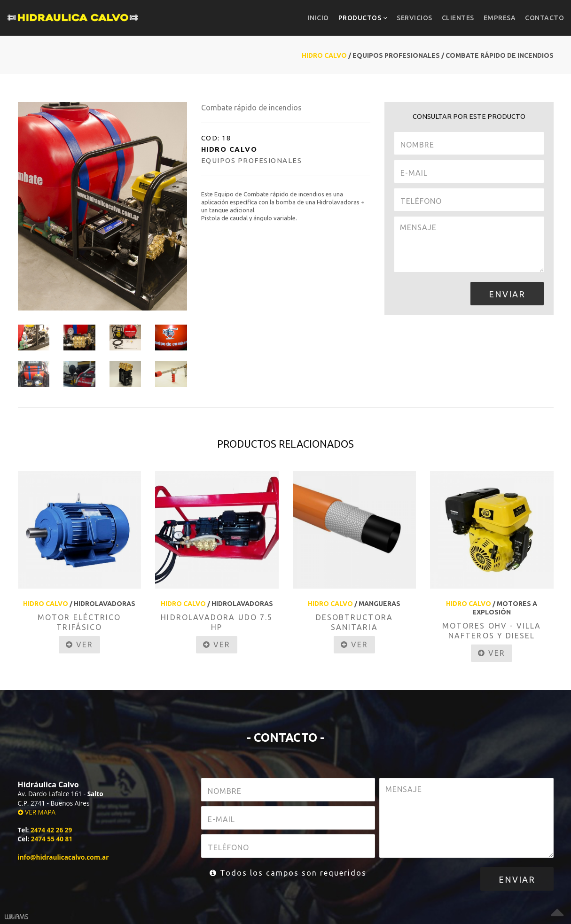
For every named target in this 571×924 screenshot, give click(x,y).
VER (79, 644)
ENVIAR (507, 294)
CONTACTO (544, 18)
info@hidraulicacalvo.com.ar (63, 857)
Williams (16, 917)
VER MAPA (37, 812)
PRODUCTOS (363, 18)
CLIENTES (458, 18)
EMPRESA (500, 18)
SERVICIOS (415, 18)
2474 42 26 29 (51, 830)
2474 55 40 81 (52, 839)
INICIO (318, 18)
